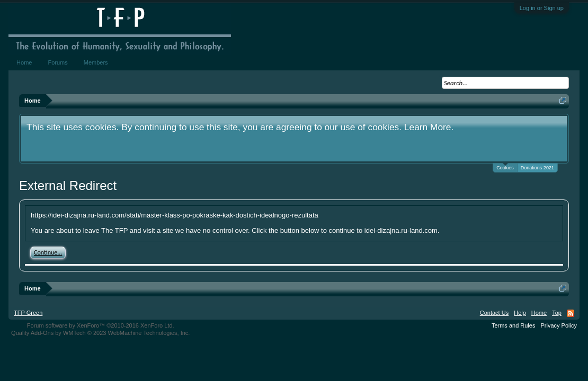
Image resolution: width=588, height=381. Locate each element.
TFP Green (28, 313)
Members (96, 62)
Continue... (48, 252)
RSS (571, 313)
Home (24, 62)
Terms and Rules (514, 325)
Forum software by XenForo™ (101, 325)
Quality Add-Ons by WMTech (100, 333)
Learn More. (429, 127)
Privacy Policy (558, 325)
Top (557, 313)
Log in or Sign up (542, 8)
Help (520, 313)
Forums (57, 62)
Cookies (505, 167)
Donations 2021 (537, 168)
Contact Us (494, 313)
